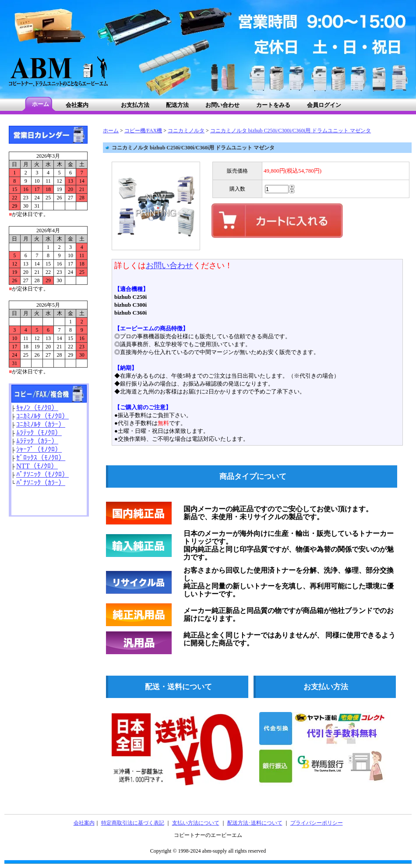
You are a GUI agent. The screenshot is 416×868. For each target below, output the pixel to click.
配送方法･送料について (255, 823)
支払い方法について (196, 823)
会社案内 (84, 823)
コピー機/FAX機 (143, 131)
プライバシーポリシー (317, 823)
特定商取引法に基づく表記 (133, 823)
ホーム (111, 131)
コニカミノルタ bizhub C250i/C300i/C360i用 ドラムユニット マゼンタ (291, 131)
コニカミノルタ (186, 131)
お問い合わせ (169, 266)
